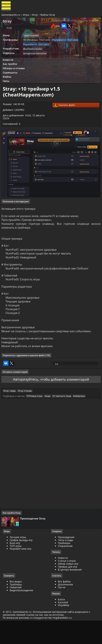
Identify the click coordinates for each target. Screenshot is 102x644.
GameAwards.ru (11, 16)
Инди (49, 416)
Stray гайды (11, 410)
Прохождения (66, 559)
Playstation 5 (31, 49)
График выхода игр (22, 562)
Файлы (8, 84)
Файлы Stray (48, 16)
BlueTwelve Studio (34, 54)
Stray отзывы (27, 410)
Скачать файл (65, 115)
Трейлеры (16, 607)
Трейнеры (64, 565)
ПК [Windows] (32, 44)
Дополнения (65, 607)
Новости (9, 65)
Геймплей (16, 610)
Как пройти (11, 70)
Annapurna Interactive (36, 58)
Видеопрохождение (22, 613)
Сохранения (65, 568)
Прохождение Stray (33, 539)
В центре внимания (70, 592)
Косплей (63, 625)
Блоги (61, 622)
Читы (7, 89)
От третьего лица (64, 416)
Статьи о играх (67, 583)
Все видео (16, 604)
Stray (35, 16)
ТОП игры (16, 568)
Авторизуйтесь (25, 397)
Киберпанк (82, 416)
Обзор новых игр (68, 586)
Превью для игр (68, 589)
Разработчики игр (21, 571)
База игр (16, 565)
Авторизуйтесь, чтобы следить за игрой (71, 24)
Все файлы (64, 604)
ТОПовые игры (36, 416)
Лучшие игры (19, 559)
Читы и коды (66, 562)
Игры (26, 16)
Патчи (62, 610)
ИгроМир (64, 628)
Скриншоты (11, 79)
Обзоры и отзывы (15, 75)
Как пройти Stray (12, 534)
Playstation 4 (61, 44)
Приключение (32, 40)
